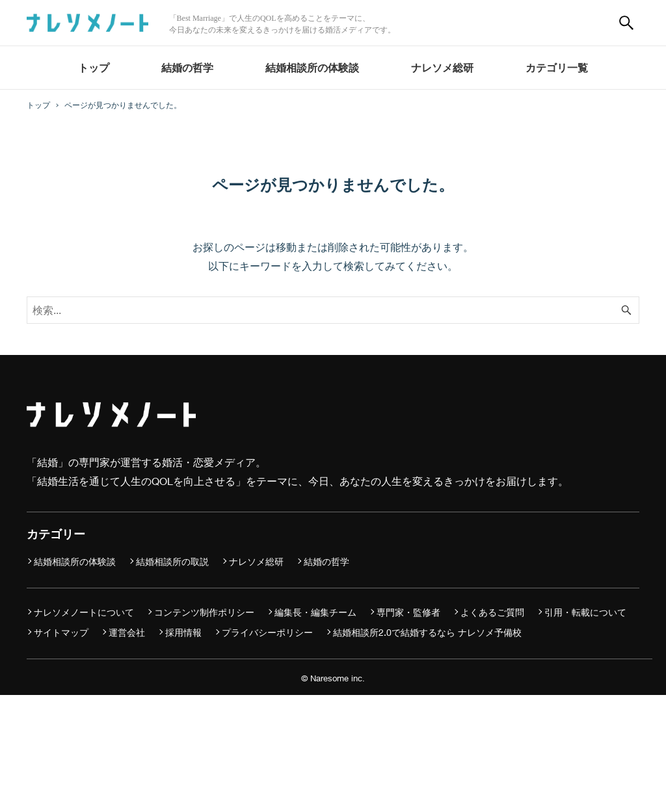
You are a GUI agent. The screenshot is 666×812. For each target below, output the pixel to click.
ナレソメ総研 (256, 561)
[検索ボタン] (626, 23)
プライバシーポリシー (267, 632)
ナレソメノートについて (84, 612)
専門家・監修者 (408, 612)
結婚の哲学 (326, 561)
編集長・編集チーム (315, 612)
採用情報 (183, 632)
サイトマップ (61, 632)
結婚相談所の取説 (172, 561)
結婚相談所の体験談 (75, 561)
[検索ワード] (333, 310)
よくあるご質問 (492, 612)
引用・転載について (585, 612)
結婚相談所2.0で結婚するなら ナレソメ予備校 (427, 632)
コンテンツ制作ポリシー (204, 612)
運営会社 (127, 632)
